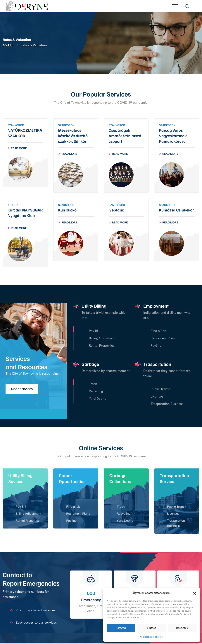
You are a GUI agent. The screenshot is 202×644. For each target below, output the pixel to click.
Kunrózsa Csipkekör (176, 210)
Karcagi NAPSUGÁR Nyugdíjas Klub (25, 213)
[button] (195, 593)
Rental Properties (28, 521)
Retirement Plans (78, 514)
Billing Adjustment (28, 514)
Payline (71, 521)
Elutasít (152, 628)
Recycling (124, 514)
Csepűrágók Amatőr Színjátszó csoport (125, 136)
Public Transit (177, 507)
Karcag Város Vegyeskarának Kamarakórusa (173, 136)
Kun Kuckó (67, 210)
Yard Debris (125, 521)
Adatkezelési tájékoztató (152, 637)
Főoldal (9, 45)
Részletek (182, 628)
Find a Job (73, 507)
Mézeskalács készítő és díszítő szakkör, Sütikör (73, 136)
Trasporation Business (176, 523)
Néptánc (116, 210)
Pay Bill (21, 507)
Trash (121, 507)
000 (91, 593)
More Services (22, 389)
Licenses (173, 514)
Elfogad (121, 628)
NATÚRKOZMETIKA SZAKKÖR (25, 133)
